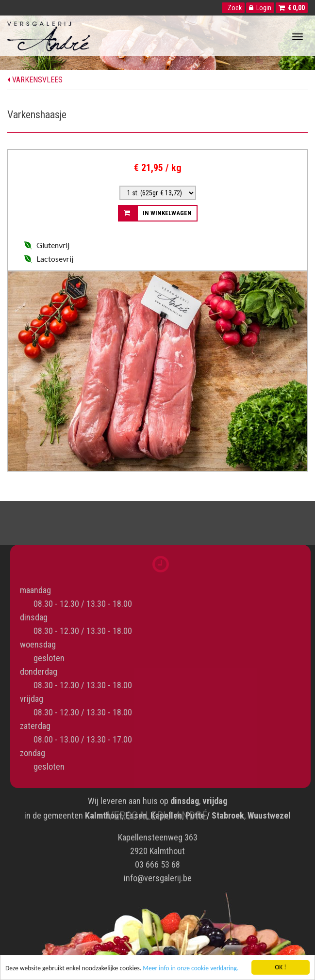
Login (260, 8)
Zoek (233, 8)
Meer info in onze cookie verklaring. (191, 969)
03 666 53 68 (157, 862)
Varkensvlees (35, 80)
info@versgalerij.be (158, 876)
